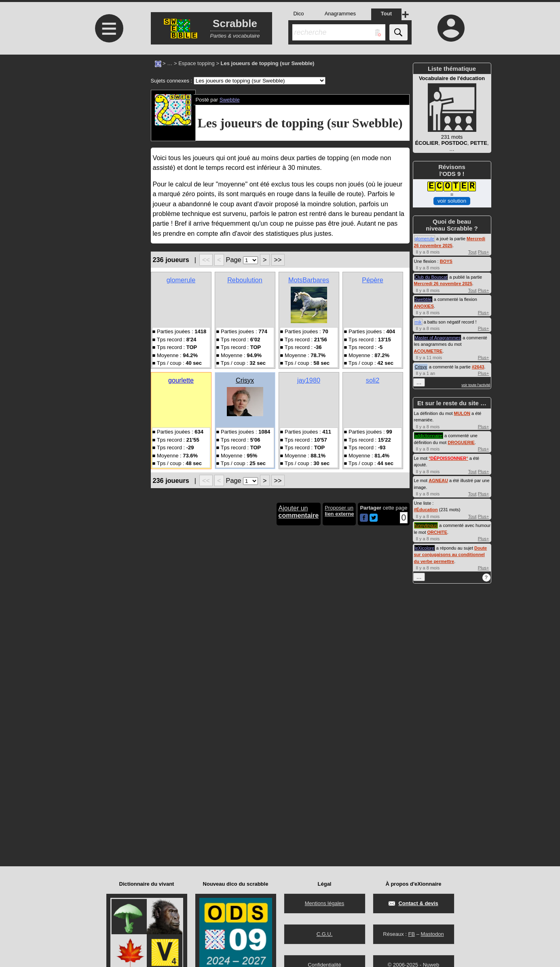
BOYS (446, 261)
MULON (462, 413)
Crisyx (245, 380)
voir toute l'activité (476, 385)
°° (448, 458)
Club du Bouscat (431, 277)
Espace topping (197, 63)
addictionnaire (429, 436)
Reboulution (245, 280)
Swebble (230, 100)
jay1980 (309, 380)
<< (206, 260)
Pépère (372, 280)
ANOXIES (424, 306)
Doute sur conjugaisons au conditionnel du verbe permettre (451, 555)
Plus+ (484, 252)
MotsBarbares (309, 280)
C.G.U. (325, 934)
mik (418, 322)
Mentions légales (325, 903)
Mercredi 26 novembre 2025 (443, 284)
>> (278, 260)
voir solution (452, 201)
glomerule (181, 280)
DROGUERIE (461, 442)
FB (411, 934)
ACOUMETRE (428, 351)
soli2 (373, 380)
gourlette (181, 380)
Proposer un (339, 511)
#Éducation (426, 510)
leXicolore (425, 548)
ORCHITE (437, 532)
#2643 (478, 367)
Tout (472, 252)
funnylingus (426, 525)
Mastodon (432, 934)
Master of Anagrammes (438, 338)
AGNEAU (438, 480)
